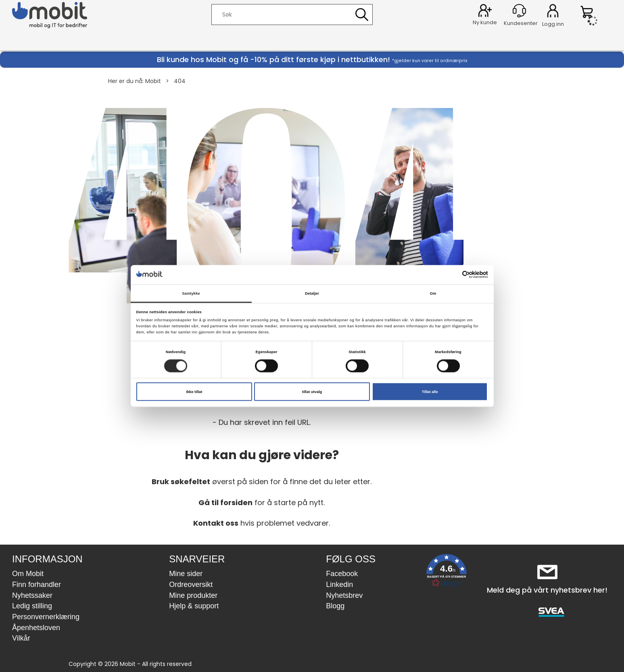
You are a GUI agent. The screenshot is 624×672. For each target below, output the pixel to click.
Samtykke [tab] (191, 293)
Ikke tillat (194, 392)
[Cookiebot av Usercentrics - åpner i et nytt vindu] (452, 275)
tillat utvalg (312, 392)
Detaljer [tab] (312, 293)
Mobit (153, 81)
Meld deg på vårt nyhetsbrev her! (547, 590)
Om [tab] (433, 293)
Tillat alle (430, 392)
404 (180, 81)
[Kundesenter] (519, 11)
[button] (447, 572)
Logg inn (553, 12)
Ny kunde (485, 22)
